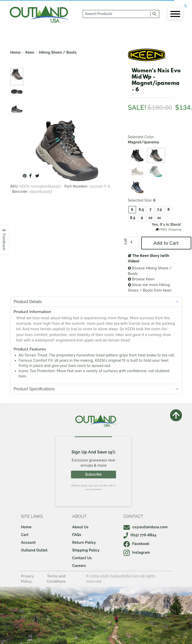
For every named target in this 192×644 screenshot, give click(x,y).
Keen (30, 52)
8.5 (133, 218)
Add (166, 243)
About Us (80, 527)
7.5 (159, 210)
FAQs (77, 535)
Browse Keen (141, 279)
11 (159, 218)
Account (28, 542)
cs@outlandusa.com (146, 527)
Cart (25, 535)
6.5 (141, 210)
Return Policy (84, 542)
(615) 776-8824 (140, 535)
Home (15, 52)
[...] (117, 14)
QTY (125, 242)
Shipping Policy (86, 550)
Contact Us (82, 558)
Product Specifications (34, 389)
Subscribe (93, 474)
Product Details (28, 302)
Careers (79, 566)
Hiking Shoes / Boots (58, 52)
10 (151, 218)
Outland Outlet (34, 550)
